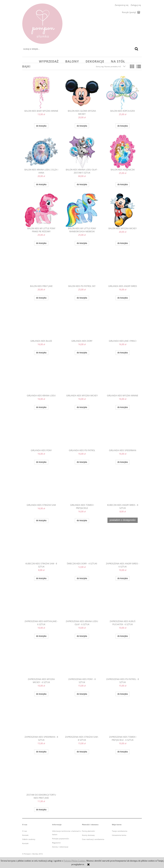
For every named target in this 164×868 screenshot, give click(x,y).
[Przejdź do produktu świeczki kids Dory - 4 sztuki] (82, 546)
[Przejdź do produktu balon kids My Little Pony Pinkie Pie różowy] (41, 210)
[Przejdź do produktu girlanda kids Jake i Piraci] (123, 323)
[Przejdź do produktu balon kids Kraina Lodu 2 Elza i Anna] (41, 151)
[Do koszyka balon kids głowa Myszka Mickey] (82, 126)
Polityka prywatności (61, 839)
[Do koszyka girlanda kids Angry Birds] (122, 298)
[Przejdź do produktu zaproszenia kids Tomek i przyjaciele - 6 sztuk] (123, 719)
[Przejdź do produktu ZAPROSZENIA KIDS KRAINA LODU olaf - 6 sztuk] (82, 604)
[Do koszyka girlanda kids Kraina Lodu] (41, 407)
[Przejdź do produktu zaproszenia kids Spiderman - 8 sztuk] (41, 719)
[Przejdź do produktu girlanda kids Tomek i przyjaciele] (82, 487)
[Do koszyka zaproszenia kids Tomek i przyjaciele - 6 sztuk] (122, 752)
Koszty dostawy (88, 835)
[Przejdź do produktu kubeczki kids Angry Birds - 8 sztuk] (123, 487)
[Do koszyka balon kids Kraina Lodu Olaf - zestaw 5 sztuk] (82, 185)
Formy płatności (88, 831)
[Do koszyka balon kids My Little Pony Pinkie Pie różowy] (41, 243)
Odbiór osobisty (29, 839)
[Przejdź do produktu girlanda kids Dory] (82, 323)
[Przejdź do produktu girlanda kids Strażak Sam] (41, 487)
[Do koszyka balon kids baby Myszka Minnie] (41, 126)
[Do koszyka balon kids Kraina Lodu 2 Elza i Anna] (41, 185)
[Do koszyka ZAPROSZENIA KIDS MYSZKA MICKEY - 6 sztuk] (41, 694)
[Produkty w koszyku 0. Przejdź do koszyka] (131, 12)
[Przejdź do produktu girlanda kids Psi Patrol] (82, 433)
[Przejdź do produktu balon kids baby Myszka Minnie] (41, 93)
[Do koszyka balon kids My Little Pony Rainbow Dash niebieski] (82, 243)
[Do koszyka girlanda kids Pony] (41, 462)
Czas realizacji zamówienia (93, 839)
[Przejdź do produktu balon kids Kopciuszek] (123, 93)
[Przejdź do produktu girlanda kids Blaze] (41, 323)
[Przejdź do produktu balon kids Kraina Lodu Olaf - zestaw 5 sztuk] (82, 151)
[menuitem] (49, 61)
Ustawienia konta (119, 835)
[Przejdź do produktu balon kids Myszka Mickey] (123, 210)
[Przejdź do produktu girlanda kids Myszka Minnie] (123, 378)
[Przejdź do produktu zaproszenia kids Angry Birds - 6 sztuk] (123, 546)
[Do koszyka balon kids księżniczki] (122, 185)
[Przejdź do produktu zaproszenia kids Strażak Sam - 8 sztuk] (82, 719)
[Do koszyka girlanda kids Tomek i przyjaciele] (82, 521)
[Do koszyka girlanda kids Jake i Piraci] (122, 353)
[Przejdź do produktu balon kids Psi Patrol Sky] (82, 268)
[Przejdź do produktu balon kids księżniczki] (123, 151)
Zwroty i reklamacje (60, 847)
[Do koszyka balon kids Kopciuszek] (122, 126)
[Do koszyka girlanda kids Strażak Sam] (41, 521)
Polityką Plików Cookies (74, 861)
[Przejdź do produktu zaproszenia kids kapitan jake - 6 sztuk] (41, 604)
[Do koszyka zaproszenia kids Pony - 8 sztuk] (82, 694)
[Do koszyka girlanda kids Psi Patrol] (82, 462)
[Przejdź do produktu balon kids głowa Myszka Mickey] (82, 93)
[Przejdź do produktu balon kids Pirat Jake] (41, 268)
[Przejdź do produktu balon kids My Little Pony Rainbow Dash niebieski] (82, 210)
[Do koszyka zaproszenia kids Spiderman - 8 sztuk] (41, 752)
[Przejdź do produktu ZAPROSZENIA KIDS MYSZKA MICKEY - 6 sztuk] (41, 661)
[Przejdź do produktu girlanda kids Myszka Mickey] (82, 378)
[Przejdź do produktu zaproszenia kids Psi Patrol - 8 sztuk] (123, 661)
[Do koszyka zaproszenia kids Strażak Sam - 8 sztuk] (82, 752)
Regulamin (56, 843)
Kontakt (25, 835)
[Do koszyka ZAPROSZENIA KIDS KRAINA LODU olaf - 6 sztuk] (82, 636)
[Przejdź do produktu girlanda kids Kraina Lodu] (41, 378)
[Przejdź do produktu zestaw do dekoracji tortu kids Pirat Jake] (41, 777)
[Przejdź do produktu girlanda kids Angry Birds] (123, 268)
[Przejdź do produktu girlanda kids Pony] (41, 433)
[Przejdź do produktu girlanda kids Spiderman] (123, 433)
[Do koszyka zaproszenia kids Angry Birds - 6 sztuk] (122, 578)
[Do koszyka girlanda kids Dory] (82, 353)
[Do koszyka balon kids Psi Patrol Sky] (82, 298)
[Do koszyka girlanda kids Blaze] (41, 353)
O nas (25, 831)
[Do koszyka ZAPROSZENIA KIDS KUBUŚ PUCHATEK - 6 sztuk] (122, 636)
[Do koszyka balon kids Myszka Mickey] (122, 243)
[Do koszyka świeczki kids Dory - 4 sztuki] (82, 578)
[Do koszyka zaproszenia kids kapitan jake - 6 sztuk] (41, 636)
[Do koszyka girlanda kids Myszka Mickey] (82, 407)
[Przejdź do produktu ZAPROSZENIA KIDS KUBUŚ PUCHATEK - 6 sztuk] (123, 604)
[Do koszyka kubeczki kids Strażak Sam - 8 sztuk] (41, 578)
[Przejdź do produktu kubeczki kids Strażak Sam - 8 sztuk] (41, 546)
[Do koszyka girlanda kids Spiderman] (122, 462)
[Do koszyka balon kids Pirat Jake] (41, 298)
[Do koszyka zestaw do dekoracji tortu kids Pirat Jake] (41, 810)
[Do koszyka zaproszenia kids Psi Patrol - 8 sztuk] (122, 694)
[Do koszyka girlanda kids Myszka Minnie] (122, 407)
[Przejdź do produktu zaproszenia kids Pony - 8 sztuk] (82, 661)
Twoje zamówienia (120, 831)
